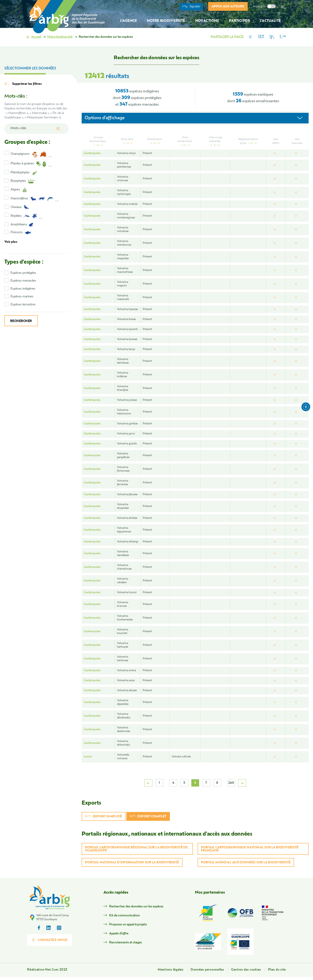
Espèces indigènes (23, 289)
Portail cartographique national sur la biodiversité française (250, 849)
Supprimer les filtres (23, 84)
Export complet (148, 816)
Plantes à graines (31, 164)
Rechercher (21, 321)
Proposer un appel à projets (133, 925)
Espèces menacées (23, 281)
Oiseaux (20, 207)
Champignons (31, 154)
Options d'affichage (105, 118)
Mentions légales (171, 973)
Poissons (21, 233)
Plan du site (277, 973)
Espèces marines (22, 297)
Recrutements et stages (131, 943)
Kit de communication (129, 916)
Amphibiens (22, 225)
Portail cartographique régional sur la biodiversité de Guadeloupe (136, 849)
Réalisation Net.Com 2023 (47, 973)
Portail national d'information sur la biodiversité (132, 863)
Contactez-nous (54, 952)
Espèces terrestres (23, 305)
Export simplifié (104, 816)
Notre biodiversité (60, 37)
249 (231, 783)
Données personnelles (207, 973)
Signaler (191, 7)
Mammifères (35, 199)
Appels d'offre (124, 934)
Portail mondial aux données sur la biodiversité (246, 863)
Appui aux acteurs (228, 7)
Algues (19, 190)
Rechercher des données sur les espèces (141, 907)
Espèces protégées (23, 273)
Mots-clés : (16, 96)
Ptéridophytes (24, 173)
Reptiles (27, 216)
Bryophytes (22, 181)
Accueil (36, 37)
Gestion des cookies (246, 973)
